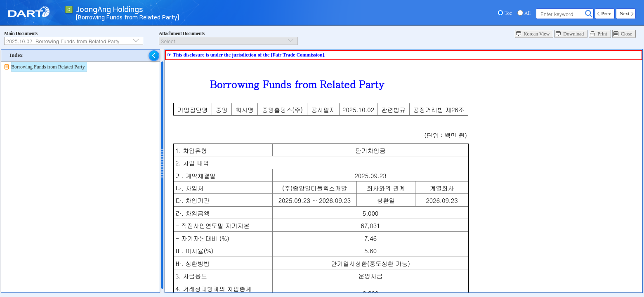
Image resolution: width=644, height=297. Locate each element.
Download (573, 34)
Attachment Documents (182, 33)
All (527, 13)
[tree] (80, 67)
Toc (508, 13)
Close (626, 34)
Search (589, 14)
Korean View (537, 34)
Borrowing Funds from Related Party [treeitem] (48, 67)
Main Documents (21, 33)
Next (625, 14)
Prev (606, 14)
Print (602, 34)
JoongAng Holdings (110, 10)
